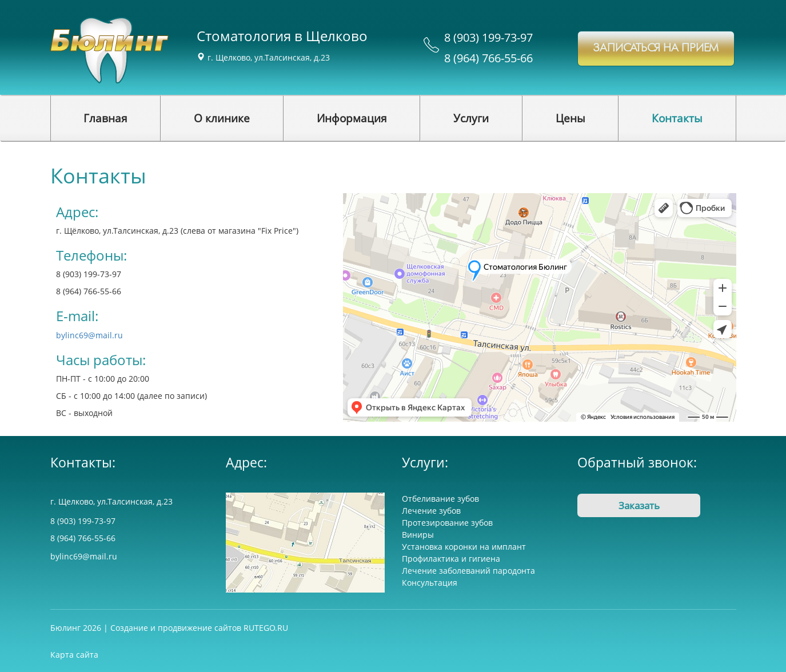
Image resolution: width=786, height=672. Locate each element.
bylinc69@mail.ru (89, 335)
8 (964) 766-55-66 (488, 58)
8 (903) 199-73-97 (488, 37)
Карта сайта (74, 655)
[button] (222, 118)
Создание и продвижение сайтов (176, 628)
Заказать (639, 505)
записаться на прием (656, 48)
